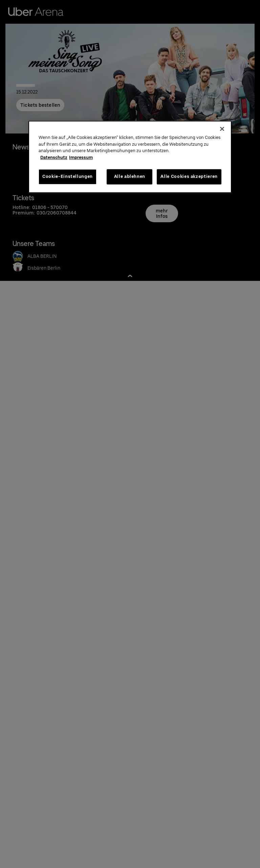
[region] (130, 157)
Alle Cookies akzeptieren (189, 177)
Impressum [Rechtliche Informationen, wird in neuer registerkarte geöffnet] (81, 157)
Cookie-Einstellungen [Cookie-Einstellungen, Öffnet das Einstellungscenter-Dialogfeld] (68, 177)
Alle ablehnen (130, 177)
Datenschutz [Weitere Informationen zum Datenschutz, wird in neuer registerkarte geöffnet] (54, 157)
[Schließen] (222, 129)
